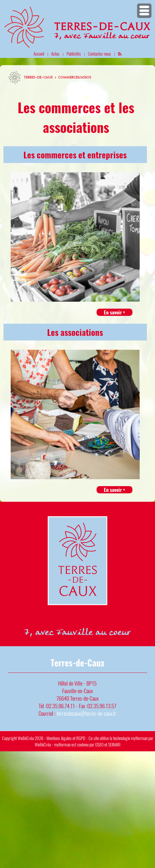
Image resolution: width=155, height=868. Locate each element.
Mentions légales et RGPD (66, 738)
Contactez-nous (99, 54)
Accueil (39, 54)
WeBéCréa (26, 738)
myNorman (139, 738)
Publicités (74, 54)
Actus (55, 54)
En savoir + (115, 312)
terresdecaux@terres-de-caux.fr (86, 713)
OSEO (99, 744)
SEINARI (114, 744)
